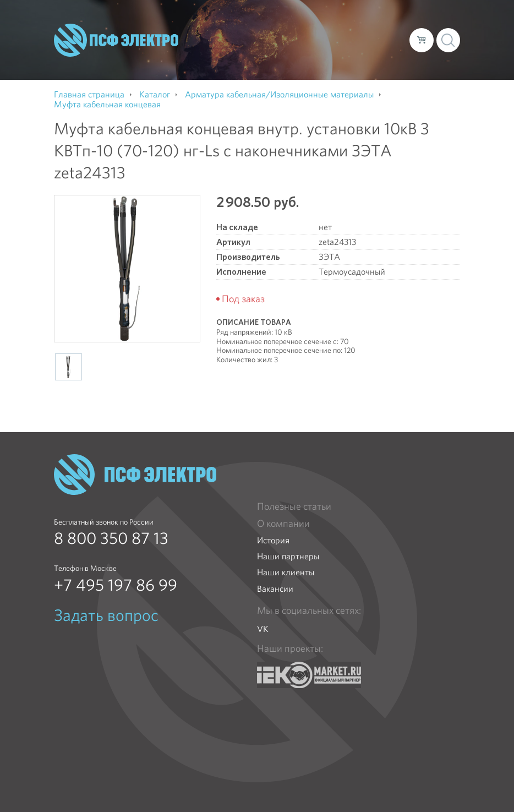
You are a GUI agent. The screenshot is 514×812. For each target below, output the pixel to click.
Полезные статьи (294, 506)
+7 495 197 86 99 (116, 585)
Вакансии (275, 589)
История (273, 540)
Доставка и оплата (319, 31)
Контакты (201, 48)
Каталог (256, 31)
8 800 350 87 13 (111, 538)
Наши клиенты (286, 572)
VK (263, 629)
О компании (206, 31)
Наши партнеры (288, 556)
